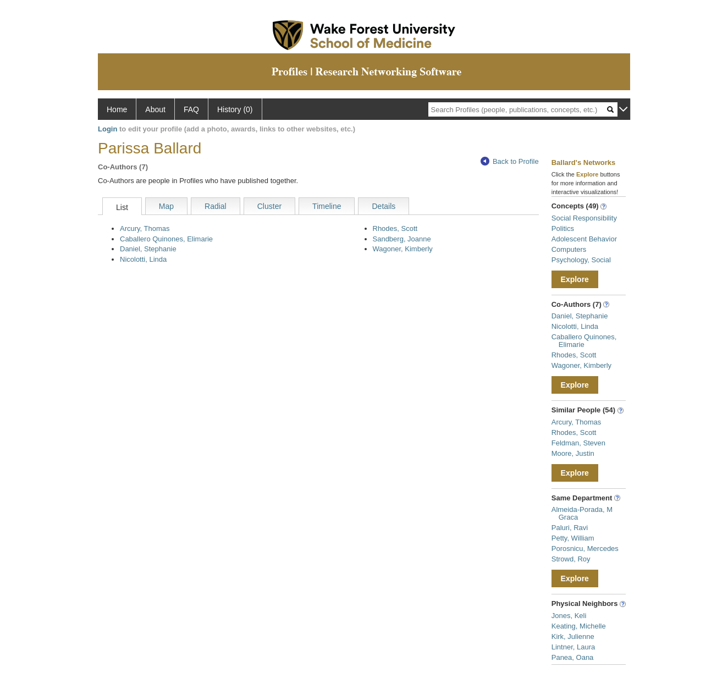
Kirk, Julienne (573, 636)
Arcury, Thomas (145, 228)
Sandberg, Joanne (402, 239)
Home (117, 109)
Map (166, 206)
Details (384, 206)
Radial (216, 206)
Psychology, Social (581, 260)
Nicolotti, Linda (143, 259)
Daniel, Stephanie (148, 249)
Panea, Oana (573, 657)
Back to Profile (510, 161)
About (155, 109)
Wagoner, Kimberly (403, 249)
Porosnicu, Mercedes (585, 549)
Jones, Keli (569, 616)
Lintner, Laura (573, 647)
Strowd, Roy (571, 559)
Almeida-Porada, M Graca (582, 513)
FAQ (191, 109)
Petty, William (573, 538)
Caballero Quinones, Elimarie (166, 239)
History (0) (235, 109)
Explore (575, 279)
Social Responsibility (584, 218)
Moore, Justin (573, 453)
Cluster (269, 206)
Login (107, 129)
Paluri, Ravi (570, 528)
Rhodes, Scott (395, 228)
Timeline (327, 206)
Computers (569, 249)
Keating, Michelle (579, 626)
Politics (563, 228)
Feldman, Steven (578, 443)
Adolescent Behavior (584, 239)
